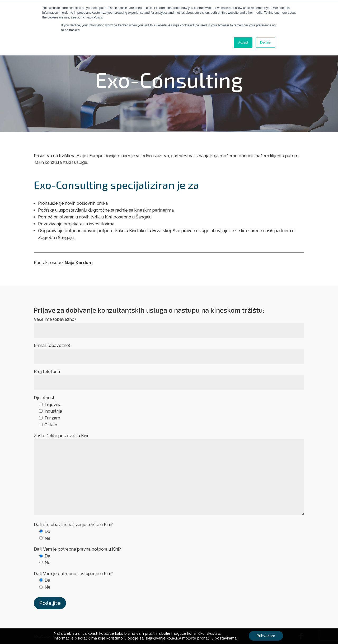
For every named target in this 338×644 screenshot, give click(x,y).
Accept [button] (243, 42)
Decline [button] (265, 42)
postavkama (226, 638)
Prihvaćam (266, 636)
